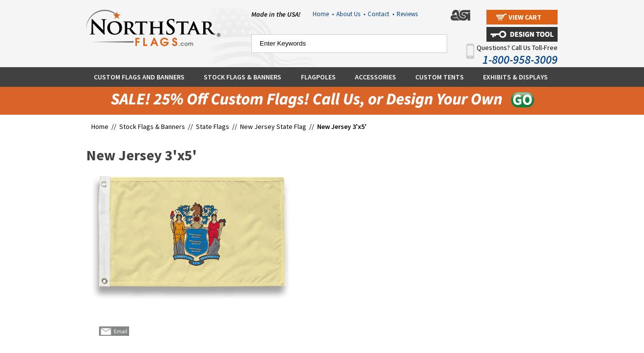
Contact (381, 14)
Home (323, 14)
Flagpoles (318, 77)
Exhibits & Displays (515, 77)
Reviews (407, 14)
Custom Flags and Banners (139, 77)
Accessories (376, 77)
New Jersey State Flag (273, 126)
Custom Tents (440, 77)
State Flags (213, 126)
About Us (351, 14)
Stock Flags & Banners (242, 77)
